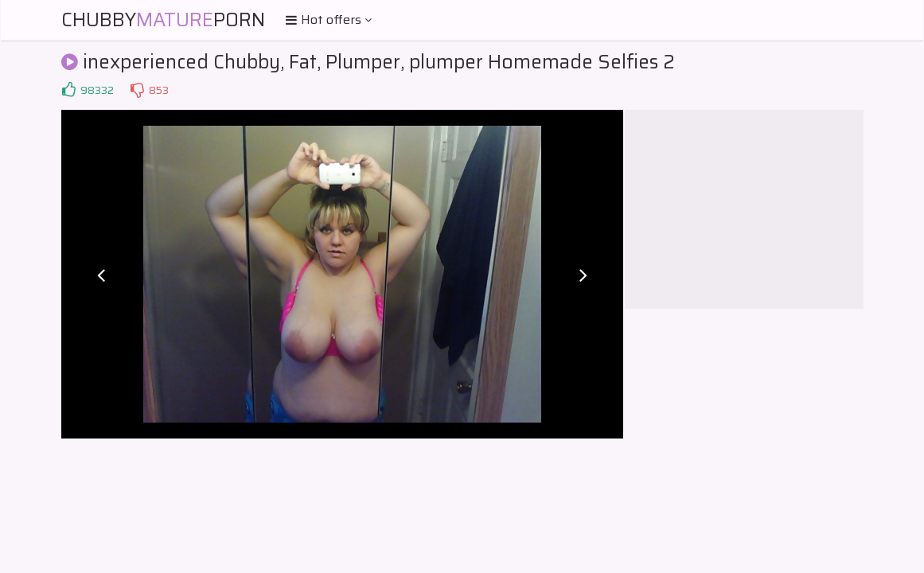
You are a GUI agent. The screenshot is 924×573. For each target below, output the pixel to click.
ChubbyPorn (163, 20)
